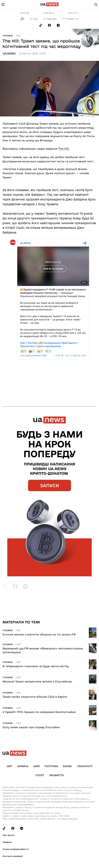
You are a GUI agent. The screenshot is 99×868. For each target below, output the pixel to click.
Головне (8, 36)
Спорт (40, 775)
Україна (23, 766)
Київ (36, 766)
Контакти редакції (13, 856)
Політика (51, 766)
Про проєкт (9, 835)
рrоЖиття (56, 775)
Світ (19, 36)
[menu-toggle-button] (3, 4)
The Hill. (64, 149)
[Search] (96, 4)
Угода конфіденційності (16, 849)
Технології (85, 766)
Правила (7, 842)
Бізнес (68, 766)
